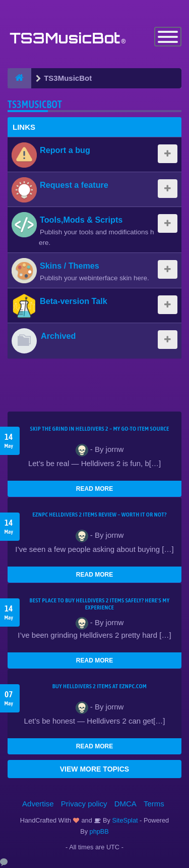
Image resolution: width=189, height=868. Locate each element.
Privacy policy (84, 804)
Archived (58, 336)
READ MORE (94, 489)
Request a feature (74, 185)
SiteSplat (124, 820)
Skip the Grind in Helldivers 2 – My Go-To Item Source (99, 429)
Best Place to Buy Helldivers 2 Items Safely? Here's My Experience (100, 604)
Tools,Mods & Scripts (81, 220)
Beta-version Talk (74, 301)
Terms (154, 804)
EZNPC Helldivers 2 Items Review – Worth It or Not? (99, 515)
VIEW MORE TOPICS (94, 769)
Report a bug (65, 150)
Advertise (38, 804)
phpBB (99, 831)
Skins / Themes (70, 266)
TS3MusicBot (35, 104)
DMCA (125, 804)
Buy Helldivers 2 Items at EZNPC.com (100, 686)
